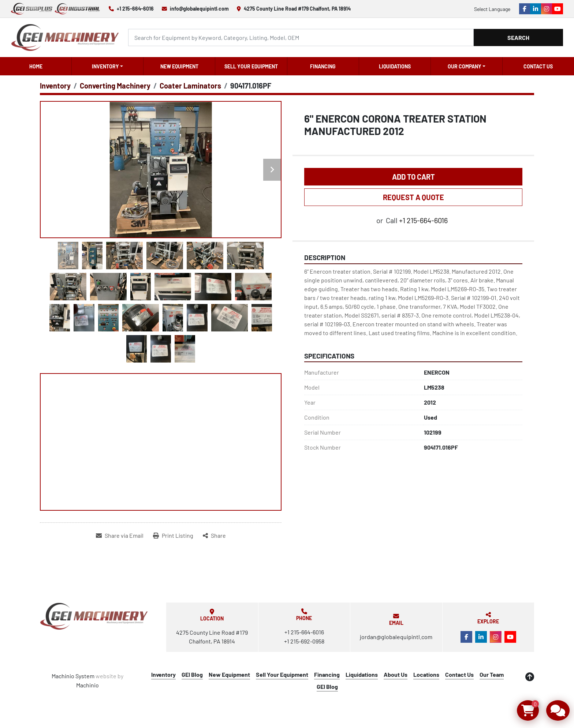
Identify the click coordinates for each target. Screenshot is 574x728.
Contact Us (538, 66)
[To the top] (530, 677)
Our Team (492, 674)
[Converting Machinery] (115, 86)
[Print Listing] (173, 536)
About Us (396, 674)
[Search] (301, 37)
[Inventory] (55, 86)
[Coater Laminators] (190, 86)
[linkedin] (536, 9)
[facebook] (525, 9)
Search (518, 37)
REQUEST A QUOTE (413, 197)
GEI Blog (192, 674)
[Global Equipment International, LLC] (94, 616)
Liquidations (395, 66)
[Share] (214, 536)
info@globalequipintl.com (199, 9)
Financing (323, 66)
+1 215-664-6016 (135, 9)
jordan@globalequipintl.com (396, 637)
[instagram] (547, 9)
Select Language (492, 9)
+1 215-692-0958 (304, 641)
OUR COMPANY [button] (465, 66)
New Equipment (179, 66)
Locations (426, 674)
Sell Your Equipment (251, 66)
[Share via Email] (120, 536)
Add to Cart (413, 177)
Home (36, 66)
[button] (107, 66)
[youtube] (558, 9)
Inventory (105, 66)
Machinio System (73, 676)
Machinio (87, 685)
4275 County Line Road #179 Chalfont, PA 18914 (297, 9)
